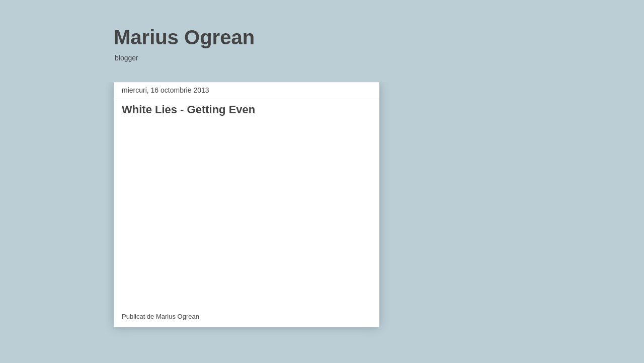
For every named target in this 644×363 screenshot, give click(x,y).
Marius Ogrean (184, 37)
